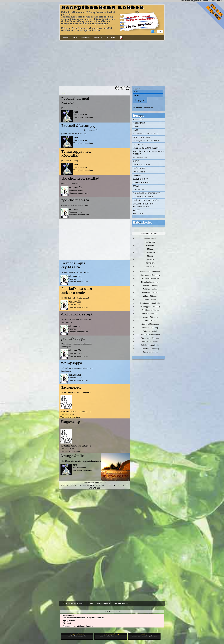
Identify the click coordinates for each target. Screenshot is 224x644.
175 (118, 485)
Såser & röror (141, 179)
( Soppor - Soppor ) (70, 161)
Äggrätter (139, 123)
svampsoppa (71, 363)
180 (98, 488)
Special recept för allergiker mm (144, 205)
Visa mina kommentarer (83, 117)
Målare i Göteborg (150, 296)
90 (91, 485)
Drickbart (139, 190)
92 (97, 485)
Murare (150, 256)
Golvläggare (150, 252)
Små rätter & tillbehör (146, 200)
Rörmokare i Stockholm (150, 335)
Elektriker (150, 245)
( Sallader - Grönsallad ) (71, 184)
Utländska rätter (143, 197)
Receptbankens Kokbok (102, 8)
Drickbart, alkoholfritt (146, 193)
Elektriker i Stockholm (150, 282)
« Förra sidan (100, 483)
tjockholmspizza (75, 200)
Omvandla (98, 37)
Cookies (90, 603)
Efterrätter (140, 158)
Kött (136, 130)
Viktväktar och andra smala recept (149, 153)
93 (100, 485)
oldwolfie (76, 187)
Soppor (137, 175)
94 (103, 485)
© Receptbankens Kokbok (73, 603)
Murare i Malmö (150, 321)
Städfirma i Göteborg (150, 349)
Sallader (138, 144)
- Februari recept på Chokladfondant (77, 626)
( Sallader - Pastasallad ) (71, 108)
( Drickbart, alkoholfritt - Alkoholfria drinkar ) (81, 461)
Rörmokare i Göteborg (150, 338)
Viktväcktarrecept (77, 314)
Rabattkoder (142, 222)
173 (110, 485)
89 (88, 485)
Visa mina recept (80, 114)
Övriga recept (141, 183)
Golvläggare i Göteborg (150, 307)
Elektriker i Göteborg (150, 286)
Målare (150, 249)
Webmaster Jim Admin (76, 411)
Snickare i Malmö (150, 331)
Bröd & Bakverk (142, 165)
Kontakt (66, 37)
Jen (76, 112)
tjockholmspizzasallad (80, 178)
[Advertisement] (112, 63)
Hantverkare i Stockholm (150, 272)
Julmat (137, 210)
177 (126, 485)
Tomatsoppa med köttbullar (76, 154)
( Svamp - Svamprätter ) (71, 427)
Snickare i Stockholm (150, 324)
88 (84, 485)
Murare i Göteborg (150, 317)
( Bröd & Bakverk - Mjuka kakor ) (75, 272)
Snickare (150, 259)
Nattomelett (71, 387)
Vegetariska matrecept (146, 148)
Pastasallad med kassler (75, 101)
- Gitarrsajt (66, 623)
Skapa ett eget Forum (122, 603)
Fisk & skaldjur (142, 137)
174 (114, 485)
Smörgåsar (139, 168)
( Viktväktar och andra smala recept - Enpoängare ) (77, 345)
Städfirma (150, 266)
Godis (136, 161)
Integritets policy (104, 603)
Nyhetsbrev (111, 37)
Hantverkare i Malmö (150, 279)
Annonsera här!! (112, 612)
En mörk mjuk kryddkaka (73, 265)
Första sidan (89, 483)
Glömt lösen (148, 107)
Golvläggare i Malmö (150, 310)
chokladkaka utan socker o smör (76, 291)
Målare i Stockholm (150, 293)
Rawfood (138, 120)
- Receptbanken (67, 615)
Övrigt (137, 127)
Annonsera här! (149, 234)
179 (94, 488)
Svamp (136, 186)
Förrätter (139, 172)
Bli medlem (138, 107)
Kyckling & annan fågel (146, 134)
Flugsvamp (70, 422)
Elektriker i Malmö (150, 289)
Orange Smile (72, 456)
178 (90, 488)
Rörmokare (150, 263)
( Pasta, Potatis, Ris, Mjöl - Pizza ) (75, 205)
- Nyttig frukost (67, 621)
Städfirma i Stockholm (150, 345)
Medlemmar (86, 37)
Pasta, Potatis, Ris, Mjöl (146, 141)
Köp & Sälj (139, 214)
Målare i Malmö (150, 300)
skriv (75, 37)
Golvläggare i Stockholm (150, 303)
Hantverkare (150, 242)
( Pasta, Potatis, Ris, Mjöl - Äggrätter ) (76, 393)
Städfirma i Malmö (150, 352)
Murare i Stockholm (150, 314)
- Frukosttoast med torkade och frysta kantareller (82, 618)
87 (81, 485)
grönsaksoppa (73, 339)
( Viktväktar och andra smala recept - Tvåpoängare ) (77, 321)
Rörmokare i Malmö (150, 342)
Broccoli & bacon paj (78, 126)
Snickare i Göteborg (150, 328)
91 (94, 485)
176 (122, 485)
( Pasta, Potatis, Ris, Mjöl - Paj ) (74, 134)
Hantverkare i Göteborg (150, 275)
